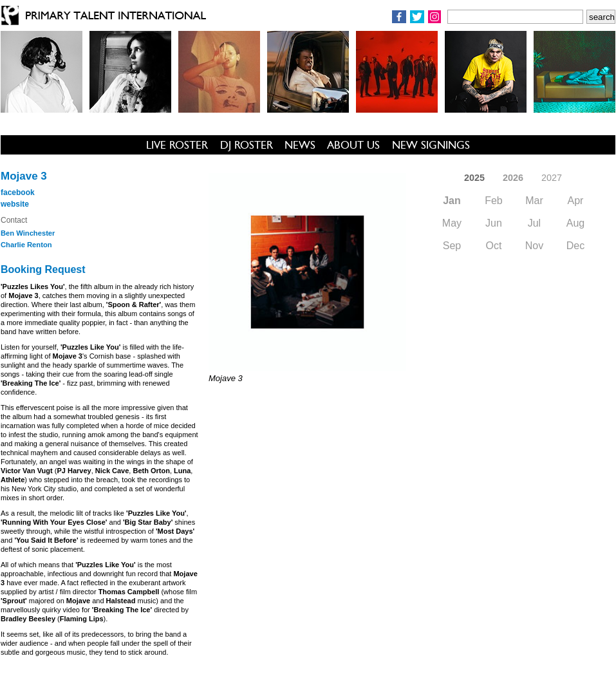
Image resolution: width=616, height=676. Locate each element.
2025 (474, 178)
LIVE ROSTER (177, 145)
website (15, 204)
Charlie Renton (26, 245)
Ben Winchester (28, 233)
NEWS (300, 145)
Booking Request (43, 269)
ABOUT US (353, 145)
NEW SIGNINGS (431, 145)
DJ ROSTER (247, 145)
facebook (18, 192)
